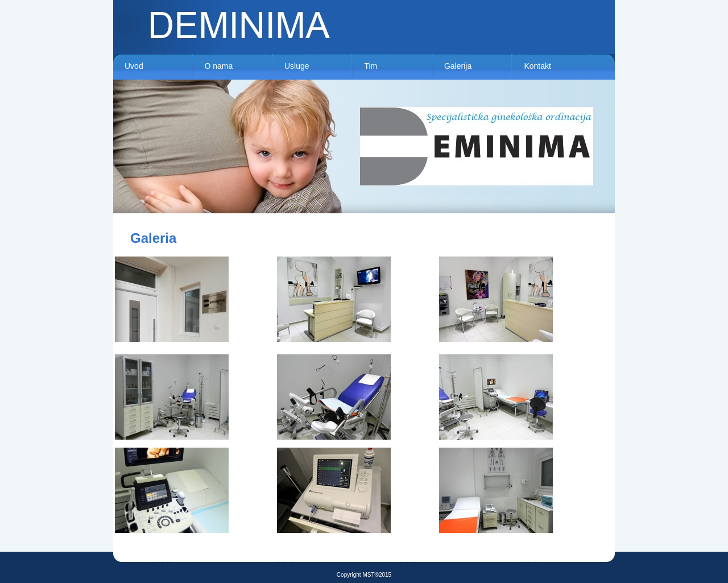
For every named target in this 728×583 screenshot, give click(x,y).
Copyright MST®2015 (364, 575)
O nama (218, 66)
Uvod (134, 66)
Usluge (297, 66)
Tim (371, 66)
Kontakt (537, 66)
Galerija (458, 66)
